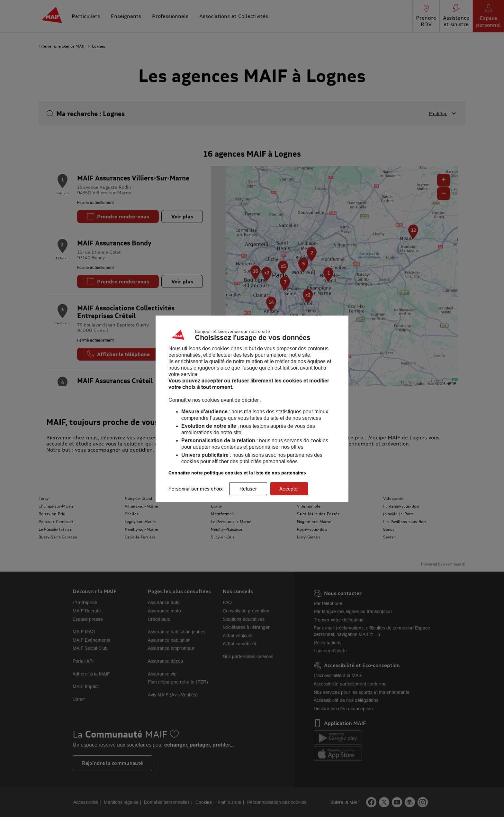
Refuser (248, 489)
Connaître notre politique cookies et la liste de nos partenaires (237, 473)
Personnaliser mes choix (196, 489)
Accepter (289, 489)
